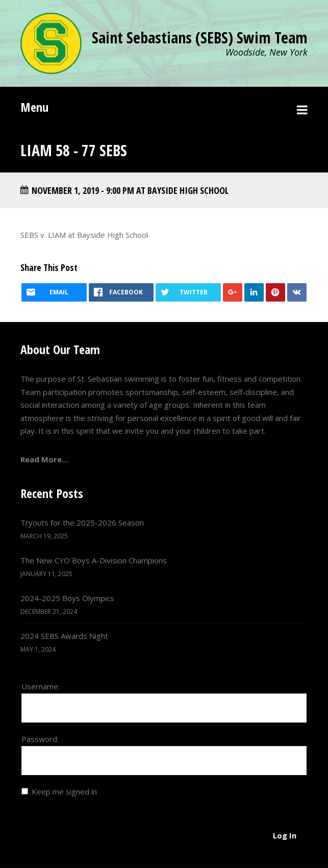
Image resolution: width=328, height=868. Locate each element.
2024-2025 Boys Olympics (67, 598)
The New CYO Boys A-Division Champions (94, 560)
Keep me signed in (64, 791)
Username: (41, 686)
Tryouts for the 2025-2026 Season (82, 523)
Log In (285, 835)
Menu (34, 107)
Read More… (45, 459)
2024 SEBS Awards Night (64, 636)
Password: (40, 739)
